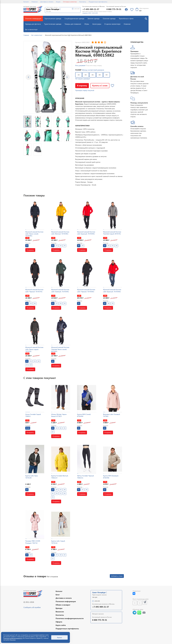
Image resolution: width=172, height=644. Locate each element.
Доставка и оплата (47, 2)
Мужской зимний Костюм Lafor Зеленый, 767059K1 (60, 290)
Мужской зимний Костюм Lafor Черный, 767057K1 (34, 290)
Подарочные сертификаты (98, 2)
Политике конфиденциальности (13, 638)
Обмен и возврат (63, 605)
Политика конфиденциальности (70, 618)
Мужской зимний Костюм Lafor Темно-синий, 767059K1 (34, 234)
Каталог (26, 2)
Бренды (59, 608)
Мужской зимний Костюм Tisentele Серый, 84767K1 (112, 233)
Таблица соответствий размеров (93, 70)
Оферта (59, 622)
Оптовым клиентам (70, 2)
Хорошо (60, 637)
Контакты (83, 2)
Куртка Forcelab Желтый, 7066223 (60, 477)
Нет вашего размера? (83, 79)
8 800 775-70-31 (114, 9)
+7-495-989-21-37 (91, 9)
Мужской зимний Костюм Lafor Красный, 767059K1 (86, 233)
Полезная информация (66, 601)
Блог (58, 595)
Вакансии (60, 612)
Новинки (35, 2)
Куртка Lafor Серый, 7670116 (58, 542)
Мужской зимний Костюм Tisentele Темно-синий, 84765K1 (60, 349)
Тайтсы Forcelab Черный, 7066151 (86, 477)
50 (107, 75)
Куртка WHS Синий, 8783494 (84, 415)
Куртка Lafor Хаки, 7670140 (32, 477)
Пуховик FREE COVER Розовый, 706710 (33, 542)
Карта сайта (61, 625)
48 (100, 75)
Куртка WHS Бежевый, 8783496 (111, 477)
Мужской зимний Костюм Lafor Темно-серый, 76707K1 (34, 349)
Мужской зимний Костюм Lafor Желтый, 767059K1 (60, 233)
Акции (58, 2)
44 (86, 75)
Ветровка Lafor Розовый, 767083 (112, 415)
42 (79, 75)
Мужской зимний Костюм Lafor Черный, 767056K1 (86, 290)
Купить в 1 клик (100, 85)
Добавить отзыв (117, 576)
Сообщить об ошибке (32, 607)
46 (93, 75)
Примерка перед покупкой (85, 90)
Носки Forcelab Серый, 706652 (33, 415)
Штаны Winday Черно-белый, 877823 (59, 415)
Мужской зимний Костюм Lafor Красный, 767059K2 (112, 290)
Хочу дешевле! (80, 65)
